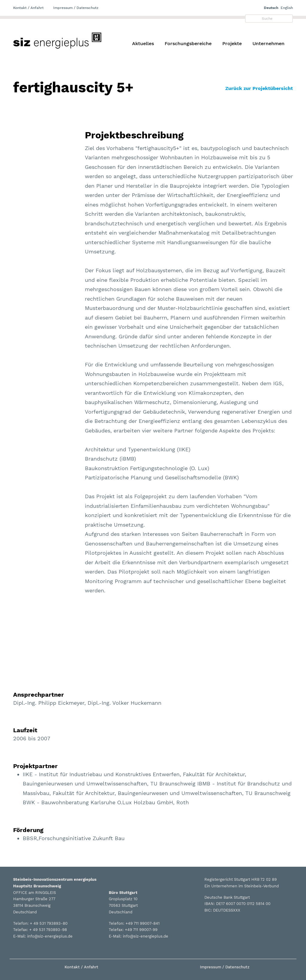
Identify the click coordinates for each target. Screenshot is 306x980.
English (287, 8)
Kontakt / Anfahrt (28, 8)
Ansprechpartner (39, 695)
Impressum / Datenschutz (76, 8)
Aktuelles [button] (143, 43)
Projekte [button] (232, 43)
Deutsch (271, 8)
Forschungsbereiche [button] (188, 43)
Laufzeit (25, 730)
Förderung (28, 830)
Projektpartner (35, 766)
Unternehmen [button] (268, 43)
